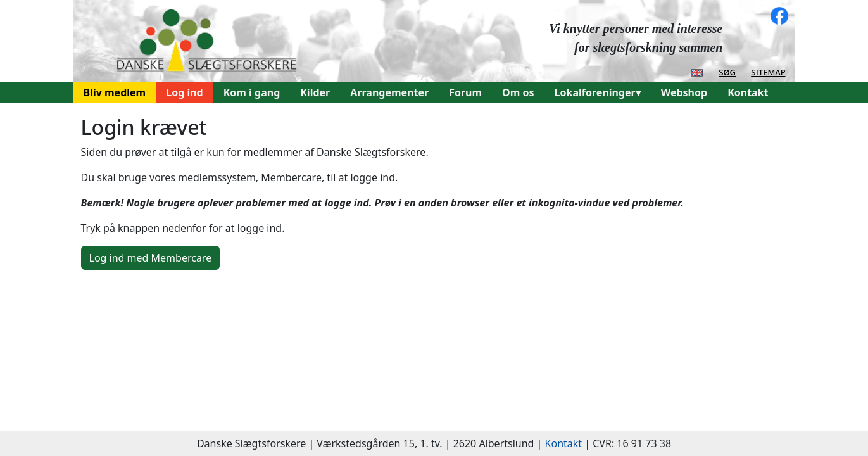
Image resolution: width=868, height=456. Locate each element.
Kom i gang (252, 92)
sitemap (768, 72)
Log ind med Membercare (151, 258)
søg (727, 72)
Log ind (185, 92)
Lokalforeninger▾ (598, 92)
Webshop (684, 92)
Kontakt (748, 92)
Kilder (315, 92)
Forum (465, 92)
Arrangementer (389, 92)
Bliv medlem (115, 92)
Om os (518, 92)
